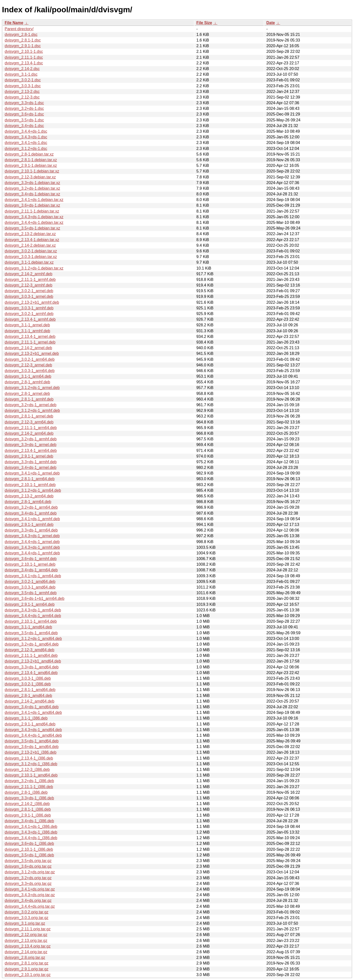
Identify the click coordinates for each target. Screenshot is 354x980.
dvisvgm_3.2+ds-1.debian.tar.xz (32, 188)
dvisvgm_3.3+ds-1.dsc (24, 103)
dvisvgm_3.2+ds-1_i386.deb (29, 781)
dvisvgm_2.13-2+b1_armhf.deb (32, 302)
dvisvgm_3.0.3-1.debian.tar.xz (31, 257)
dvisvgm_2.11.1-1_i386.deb (29, 787)
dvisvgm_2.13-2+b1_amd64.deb (33, 661)
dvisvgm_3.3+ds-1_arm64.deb (31, 530)
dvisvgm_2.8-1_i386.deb (26, 792)
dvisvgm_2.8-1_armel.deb (27, 394)
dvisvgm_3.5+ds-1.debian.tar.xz (32, 228)
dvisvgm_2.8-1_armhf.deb (27, 382)
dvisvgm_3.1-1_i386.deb (26, 718)
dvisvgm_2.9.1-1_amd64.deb (30, 724)
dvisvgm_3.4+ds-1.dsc (24, 126)
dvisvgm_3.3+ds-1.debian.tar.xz (32, 183)
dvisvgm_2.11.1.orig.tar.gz (28, 929)
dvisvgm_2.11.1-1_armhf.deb (30, 280)
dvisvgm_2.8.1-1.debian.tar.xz (31, 160)
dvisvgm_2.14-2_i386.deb (27, 804)
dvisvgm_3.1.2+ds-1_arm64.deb (33, 490)
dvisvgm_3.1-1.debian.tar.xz (29, 262)
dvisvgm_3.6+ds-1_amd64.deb (32, 747)
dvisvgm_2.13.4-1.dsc (24, 63)
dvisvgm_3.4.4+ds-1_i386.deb (31, 838)
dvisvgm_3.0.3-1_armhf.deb (29, 308)
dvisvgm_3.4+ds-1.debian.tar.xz (32, 194)
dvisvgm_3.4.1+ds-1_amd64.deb (33, 713)
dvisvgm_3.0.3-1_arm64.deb (30, 371)
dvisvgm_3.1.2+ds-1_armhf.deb (32, 411)
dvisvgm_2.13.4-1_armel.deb (30, 337)
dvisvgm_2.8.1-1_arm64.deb (30, 479)
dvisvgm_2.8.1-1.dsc (23, 40)
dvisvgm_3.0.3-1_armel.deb (29, 296)
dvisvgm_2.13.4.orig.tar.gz (28, 946)
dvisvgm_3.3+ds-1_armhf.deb (31, 462)
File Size (204, 23)
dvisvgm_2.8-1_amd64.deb (28, 696)
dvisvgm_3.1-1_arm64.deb (28, 376)
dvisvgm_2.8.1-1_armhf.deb (29, 399)
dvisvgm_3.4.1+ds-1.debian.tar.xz (34, 200)
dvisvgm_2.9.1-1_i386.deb (28, 815)
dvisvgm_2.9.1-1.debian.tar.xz (31, 166)
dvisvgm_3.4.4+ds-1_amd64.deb (33, 735)
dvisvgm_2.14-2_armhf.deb (29, 274)
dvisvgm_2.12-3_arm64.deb (29, 422)
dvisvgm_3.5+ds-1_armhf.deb (31, 593)
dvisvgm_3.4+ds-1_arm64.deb (31, 570)
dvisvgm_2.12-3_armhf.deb (29, 285)
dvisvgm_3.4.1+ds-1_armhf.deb (32, 519)
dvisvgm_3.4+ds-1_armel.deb (30, 468)
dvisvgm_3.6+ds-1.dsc (24, 114)
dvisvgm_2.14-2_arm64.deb (29, 433)
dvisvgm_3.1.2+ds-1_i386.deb (31, 764)
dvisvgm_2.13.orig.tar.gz (26, 941)
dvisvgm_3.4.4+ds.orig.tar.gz (30, 906)
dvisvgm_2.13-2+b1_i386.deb (30, 752)
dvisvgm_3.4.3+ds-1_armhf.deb (32, 547)
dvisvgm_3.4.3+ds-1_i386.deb (31, 832)
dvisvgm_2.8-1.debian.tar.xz (29, 154)
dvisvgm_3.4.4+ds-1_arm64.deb (33, 616)
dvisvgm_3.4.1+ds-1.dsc (26, 143)
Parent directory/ (19, 29)
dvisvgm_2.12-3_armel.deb (28, 365)
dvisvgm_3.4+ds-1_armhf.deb (31, 513)
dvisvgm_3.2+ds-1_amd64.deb (32, 644)
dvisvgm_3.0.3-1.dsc (23, 86)
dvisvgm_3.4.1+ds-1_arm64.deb (33, 576)
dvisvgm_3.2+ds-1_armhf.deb (31, 439)
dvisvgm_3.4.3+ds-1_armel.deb (32, 536)
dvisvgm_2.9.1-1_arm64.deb (30, 604)
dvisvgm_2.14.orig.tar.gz (26, 952)
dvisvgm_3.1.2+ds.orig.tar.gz (30, 872)
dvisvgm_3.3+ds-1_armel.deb (30, 445)
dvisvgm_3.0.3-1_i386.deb (28, 678)
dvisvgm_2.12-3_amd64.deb (29, 650)
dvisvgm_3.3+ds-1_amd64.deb (32, 667)
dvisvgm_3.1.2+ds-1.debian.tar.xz (34, 268)
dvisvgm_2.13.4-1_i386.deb (29, 758)
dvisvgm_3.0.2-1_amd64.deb (30, 582)
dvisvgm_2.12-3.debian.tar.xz (30, 177)
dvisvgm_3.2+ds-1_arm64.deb (31, 507)
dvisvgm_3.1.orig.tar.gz (25, 923)
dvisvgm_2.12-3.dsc (22, 97)
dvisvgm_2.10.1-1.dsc (24, 51)
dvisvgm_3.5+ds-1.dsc (24, 120)
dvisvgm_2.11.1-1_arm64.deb (31, 428)
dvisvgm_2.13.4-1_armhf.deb (30, 319)
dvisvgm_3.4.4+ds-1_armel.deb (32, 542)
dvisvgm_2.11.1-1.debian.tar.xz (32, 211)
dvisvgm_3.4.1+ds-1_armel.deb (32, 473)
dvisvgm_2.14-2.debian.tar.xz (30, 245)
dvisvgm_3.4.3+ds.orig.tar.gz (30, 895)
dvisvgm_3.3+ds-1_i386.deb (29, 798)
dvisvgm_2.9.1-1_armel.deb (29, 456)
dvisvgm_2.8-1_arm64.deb (28, 502)
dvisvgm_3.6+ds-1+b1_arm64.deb (35, 598)
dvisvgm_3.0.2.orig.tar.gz (27, 912)
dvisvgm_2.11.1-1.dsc (24, 57)
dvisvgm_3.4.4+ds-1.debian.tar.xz (34, 223)
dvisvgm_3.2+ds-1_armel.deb (30, 405)
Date (271, 23)
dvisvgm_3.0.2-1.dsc (23, 80)
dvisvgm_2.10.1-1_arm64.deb (31, 621)
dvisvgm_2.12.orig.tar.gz (26, 935)
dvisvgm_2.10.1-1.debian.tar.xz (32, 171)
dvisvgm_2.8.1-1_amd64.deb (30, 690)
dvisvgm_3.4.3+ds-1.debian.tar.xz (34, 217)
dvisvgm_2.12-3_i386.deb (27, 770)
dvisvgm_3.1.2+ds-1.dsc (26, 149)
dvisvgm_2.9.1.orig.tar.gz (27, 969)
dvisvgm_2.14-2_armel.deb (28, 348)
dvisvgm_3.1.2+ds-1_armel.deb (32, 388)
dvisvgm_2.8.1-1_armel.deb (29, 416)
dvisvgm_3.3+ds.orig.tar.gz (28, 884)
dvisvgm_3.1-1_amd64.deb (28, 627)
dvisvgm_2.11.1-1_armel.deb (30, 342)
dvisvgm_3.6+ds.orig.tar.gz (28, 866)
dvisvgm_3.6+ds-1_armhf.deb (31, 559)
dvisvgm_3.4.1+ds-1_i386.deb (31, 827)
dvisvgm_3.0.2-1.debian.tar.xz (31, 251)
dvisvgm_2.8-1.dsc (21, 35)
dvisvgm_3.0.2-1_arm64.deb (30, 359)
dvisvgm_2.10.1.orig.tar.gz (28, 975)
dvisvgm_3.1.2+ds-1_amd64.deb (33, 639)
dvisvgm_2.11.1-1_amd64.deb (31, 656)
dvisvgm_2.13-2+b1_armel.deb (32, 353)
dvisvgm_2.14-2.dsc (22, 69)
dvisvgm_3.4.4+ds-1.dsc (26, 131)
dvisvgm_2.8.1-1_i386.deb (28, 809)
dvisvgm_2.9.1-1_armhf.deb (29, 525)
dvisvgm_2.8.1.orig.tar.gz (27, 963)
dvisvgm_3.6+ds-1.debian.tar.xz (32, 205)
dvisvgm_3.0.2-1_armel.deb (29, 291)
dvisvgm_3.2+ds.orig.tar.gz (28, 878)
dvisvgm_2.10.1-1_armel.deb (30, 564)
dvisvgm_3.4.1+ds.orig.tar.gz (30, 889)
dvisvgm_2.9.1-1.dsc (23, 46)
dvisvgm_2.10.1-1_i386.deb (29, 849)
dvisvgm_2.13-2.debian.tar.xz (30, 234)
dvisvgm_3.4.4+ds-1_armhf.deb (32, 553)
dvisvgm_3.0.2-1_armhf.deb (29, 314)
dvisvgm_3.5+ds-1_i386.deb (29, 855)
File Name (14, 23)
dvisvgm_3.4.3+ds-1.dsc (26, 137)
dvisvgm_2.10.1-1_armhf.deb (30, 485)
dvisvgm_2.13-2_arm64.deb (29, 496)
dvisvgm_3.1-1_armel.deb (27, 325)
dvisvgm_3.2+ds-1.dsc (24, 108)
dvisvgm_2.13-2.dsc (22, 92)
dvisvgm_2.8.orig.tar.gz (25, 958)
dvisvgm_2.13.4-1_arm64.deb (31, 451)
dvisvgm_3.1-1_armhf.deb (27, 331)
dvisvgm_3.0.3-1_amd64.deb (30, 587)
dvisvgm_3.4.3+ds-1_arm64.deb (33, 610)
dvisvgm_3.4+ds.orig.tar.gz (28, 901)
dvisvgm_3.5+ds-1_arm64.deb (31, 633)
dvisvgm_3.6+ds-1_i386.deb (29, 843)
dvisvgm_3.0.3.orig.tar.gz (27, 918)
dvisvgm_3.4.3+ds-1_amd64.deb (33, 730)
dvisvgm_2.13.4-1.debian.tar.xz (32, 240)
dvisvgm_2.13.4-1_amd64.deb (31, 673)
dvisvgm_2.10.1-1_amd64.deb (31, 775)
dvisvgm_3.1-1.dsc (21, 74)
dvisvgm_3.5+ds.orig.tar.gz (28, 861)
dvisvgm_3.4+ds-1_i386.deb (29, 821)
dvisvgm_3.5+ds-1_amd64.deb (32, 741)
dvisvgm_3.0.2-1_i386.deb (28, 684)
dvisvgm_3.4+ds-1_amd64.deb (32, 707)
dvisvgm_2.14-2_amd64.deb (29, 701)
